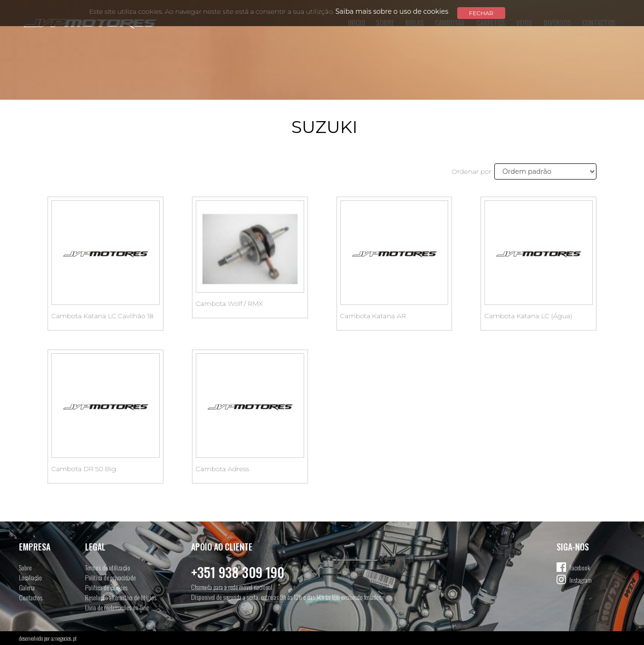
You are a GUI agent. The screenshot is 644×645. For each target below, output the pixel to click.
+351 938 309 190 (238, 572)
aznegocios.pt (64, 638)
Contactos (31, 597)
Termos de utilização (108, 567)
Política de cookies (106, 587)
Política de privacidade (110, 577)
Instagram (581, 580)
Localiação (30, 577)
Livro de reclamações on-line (117, 607)
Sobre (25, 567)
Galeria (27, 587)
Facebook (580, 567)
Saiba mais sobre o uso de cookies (392, 11)
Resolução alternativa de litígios (121, 597)
